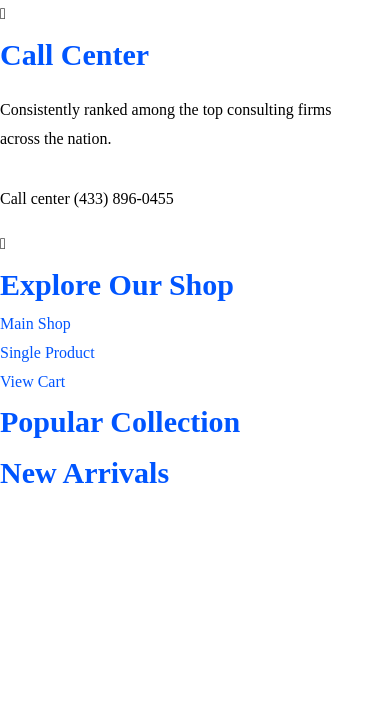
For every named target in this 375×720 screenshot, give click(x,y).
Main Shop (35, 323)
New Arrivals (84, 472)
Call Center (74, 54)
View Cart (32, 381)
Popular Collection (120, 421)
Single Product (47, 352)
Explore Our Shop (117, 284)
